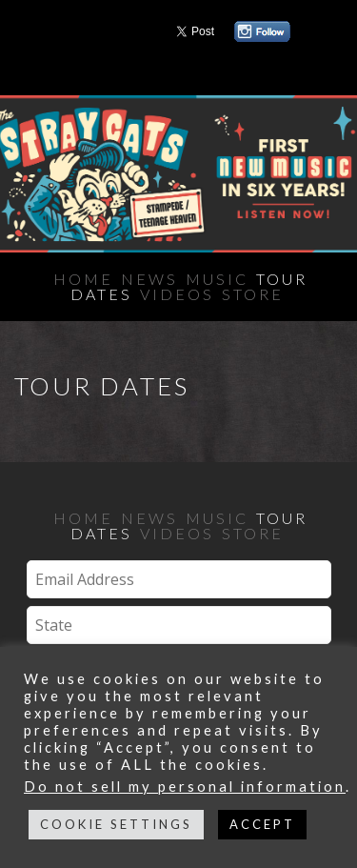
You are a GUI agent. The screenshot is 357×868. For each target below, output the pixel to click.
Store (253, 294)
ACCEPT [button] (262, 824)
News (149, 279)
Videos (177, 294)
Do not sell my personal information (185, 787)
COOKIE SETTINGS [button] (116, 824)
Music (217, 279)
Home (83, 279)
